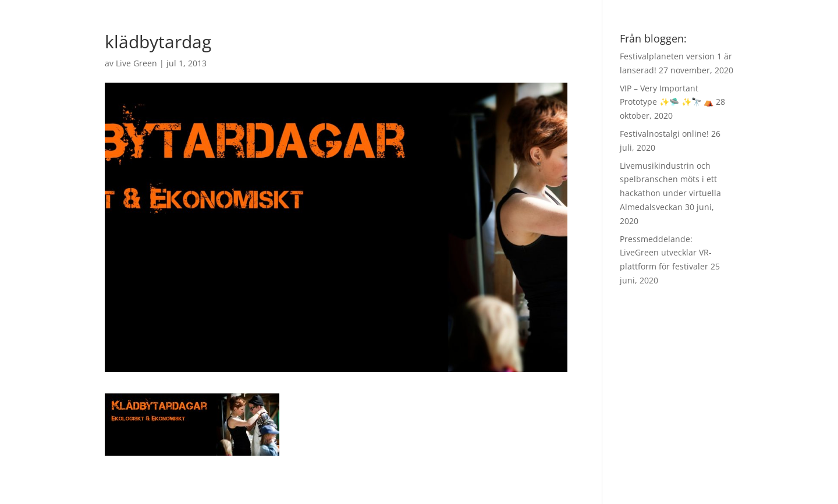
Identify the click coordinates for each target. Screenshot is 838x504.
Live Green (136, 63)
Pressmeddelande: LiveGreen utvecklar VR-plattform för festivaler (666, 253)
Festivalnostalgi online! (664, 134)
